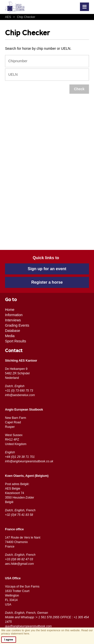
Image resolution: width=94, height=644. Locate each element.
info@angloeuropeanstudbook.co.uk (29, 461)
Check (79, 89)
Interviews (13, 320)
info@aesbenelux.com (20, 395)
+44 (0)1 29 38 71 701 (20, 457)
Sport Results (16, 341)
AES (8, 17)
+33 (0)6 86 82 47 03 (19, 559)
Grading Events (17, 325)
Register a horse (47, 282)
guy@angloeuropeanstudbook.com (28, 626)
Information (14, 315)
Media (10, 336)
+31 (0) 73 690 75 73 (19, 391)
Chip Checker (23, 17)
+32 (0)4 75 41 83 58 (19, 515)
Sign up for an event (47, 269)
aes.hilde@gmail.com (19, 564)
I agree (9, 640)
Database (13, 331)
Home (10, 310)
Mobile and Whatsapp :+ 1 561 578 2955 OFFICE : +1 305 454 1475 (47, 620)
